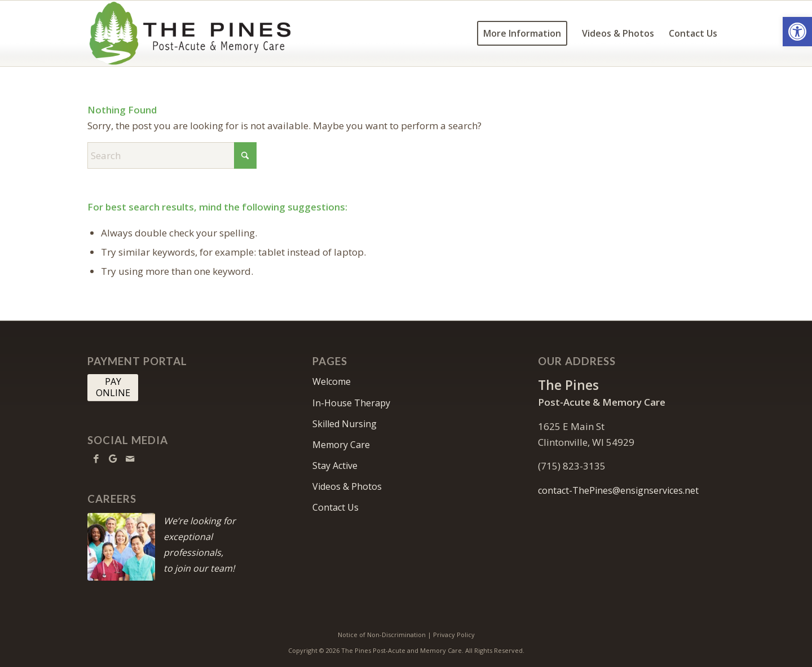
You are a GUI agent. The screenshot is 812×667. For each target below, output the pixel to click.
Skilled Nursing (345, 424)
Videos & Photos (347, 486)
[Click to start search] (245, 155)
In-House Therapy (351, 403)
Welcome (332, 381)
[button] (797, 32)
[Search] (172, 155)
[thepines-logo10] (190, 33)
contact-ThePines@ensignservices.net (618, 490)
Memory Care (341, 445)
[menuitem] (522, 33)
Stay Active (335, 466)
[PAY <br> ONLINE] (113, 388)
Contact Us (336, 507)
